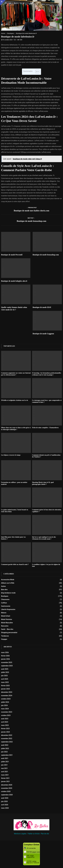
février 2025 (5, 686)
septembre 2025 (7, 666)
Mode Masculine (7, 623)
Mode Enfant (6, 616)
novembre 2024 (7, 696)
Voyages (4, 639)
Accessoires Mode (8, 580)
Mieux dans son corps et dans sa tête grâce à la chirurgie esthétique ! (16, 429)
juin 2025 (4, 676)
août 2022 (5, 745)
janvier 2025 (5, 689)
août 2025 (5, 669)
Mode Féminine (7, 619)
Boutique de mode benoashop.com (31, 221)
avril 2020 (5, 805)
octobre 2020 (6, 791)
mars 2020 (5, 808)
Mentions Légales (20, 834)
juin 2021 (4, 765)
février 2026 (5, 656)
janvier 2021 (5, 781)
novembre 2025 (7, 662)
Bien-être (4, 590)
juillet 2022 (5, 749)
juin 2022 (4, 752)
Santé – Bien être (7, 629)
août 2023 (5, 719)
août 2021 (5, 758)
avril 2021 (5, 772)
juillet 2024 (5, 702)
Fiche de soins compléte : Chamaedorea (45, 428)
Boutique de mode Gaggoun (43, 334)
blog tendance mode (8, 593)
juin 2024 (4, 705)
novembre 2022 (7, 739)
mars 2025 (5, 682)
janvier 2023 (5, 732)
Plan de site (45, 834)
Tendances (5, 636)
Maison (4, 613)
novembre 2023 (7, 712)
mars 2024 (5, 709)
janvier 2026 (5, 659)
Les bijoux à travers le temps (11, 455)
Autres (3, 586)
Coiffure (4, 603)
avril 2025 (5, 679)
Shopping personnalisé (9, 633)
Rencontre (5, 626)
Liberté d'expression (8, 609)
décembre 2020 (7, 785)
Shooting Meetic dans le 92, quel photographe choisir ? (43, 483)
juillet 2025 (5, 672)
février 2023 (5, 729)
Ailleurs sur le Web (8, 583)
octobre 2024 (6, 699)
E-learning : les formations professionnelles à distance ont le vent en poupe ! (47, 374)
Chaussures (5, 599)
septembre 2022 (7, 742)
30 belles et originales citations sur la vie (15, 400)
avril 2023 (5, 722)
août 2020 (5, 798)
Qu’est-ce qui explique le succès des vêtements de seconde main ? (44, 538)
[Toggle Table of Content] (36, 72)
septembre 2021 (7, 755)
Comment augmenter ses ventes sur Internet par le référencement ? (16, 374)
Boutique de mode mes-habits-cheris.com (32, 211)
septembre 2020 (7, 795)
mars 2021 (5, 775)
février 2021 (5, 778)
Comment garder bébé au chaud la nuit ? (15, 564)
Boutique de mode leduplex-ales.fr (14, 281)
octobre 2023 (6, 715)
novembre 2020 (7, 788)
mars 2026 (5, 652)
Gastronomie (6, 606)
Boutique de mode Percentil (12, 255)
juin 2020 (4, 801)
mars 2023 (5, 725)
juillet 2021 (5, 762)
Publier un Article (34, 834)
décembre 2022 (7, 735)
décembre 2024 (7, 692)
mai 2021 (4, 768)
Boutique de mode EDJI (42, 307)
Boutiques (5, 596)
